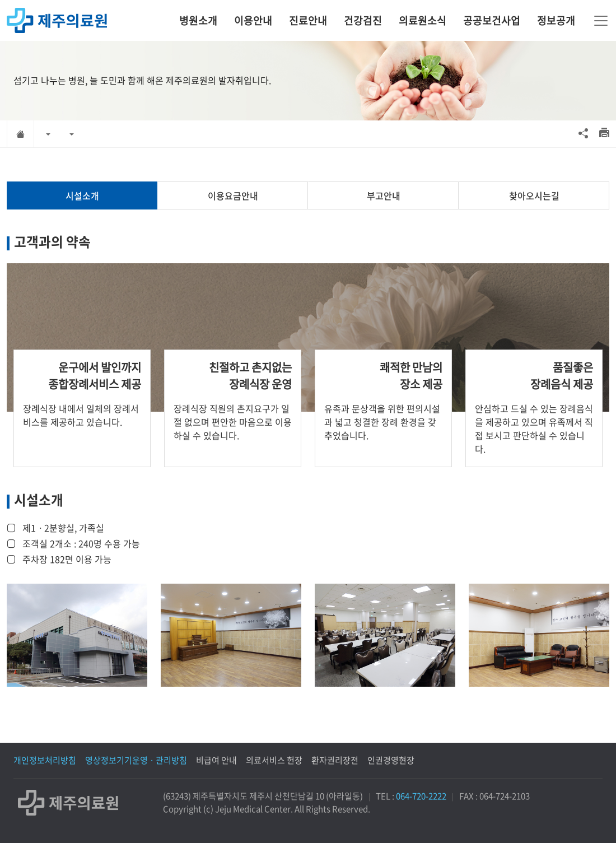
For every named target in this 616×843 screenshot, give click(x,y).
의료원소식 (423, 20)
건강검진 (363, 20)
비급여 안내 (216, 760)
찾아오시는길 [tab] (534, 195)
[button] (48, 134)
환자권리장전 (335, 760)
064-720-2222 (421, 796)
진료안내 (308, 20)
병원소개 (198, 20)
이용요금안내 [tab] (233, 195)
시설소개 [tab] (82, 195)
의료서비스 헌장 (274, 760)
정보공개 (556, 20)
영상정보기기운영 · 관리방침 (136, 760)
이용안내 (253, 20)
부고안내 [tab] (384, 195)
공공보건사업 (492, 20)
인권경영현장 (391, 760)
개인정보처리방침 (45, 760)
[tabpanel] (308, 459)
